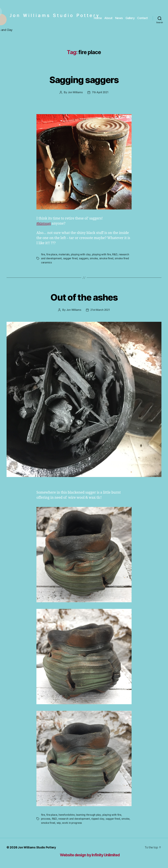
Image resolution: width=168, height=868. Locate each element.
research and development (75, 818)
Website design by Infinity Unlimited (93, 854)
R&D (116, 254)
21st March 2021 (100, 309)
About (108, 18)
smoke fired (108, 258)
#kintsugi (44, 223)
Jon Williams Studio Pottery (37, 847)
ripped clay (99, 818)
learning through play (90, 814)
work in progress (82, 822)
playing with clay (82, 254)
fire (43, 254)
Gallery (130, 18)
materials (65, 254)
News (119, 18)
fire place (52, 254)
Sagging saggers (84, 79)
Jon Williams (75, 92)
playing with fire (102, 254)
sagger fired (71, 258)
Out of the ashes (84, 296)
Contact (142, 18)
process (46, 818)
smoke (95, 258)
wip (69, 822)
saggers (85, 258)
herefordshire (68, 814)
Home (98, 18)
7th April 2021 (100, 92)
